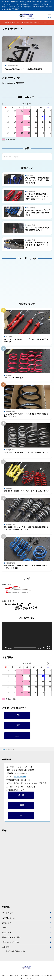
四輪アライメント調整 (11, 937)
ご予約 (17, 715)
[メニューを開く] (50, 16)
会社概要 (6, 947)
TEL (17, 736)
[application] (27, 636)
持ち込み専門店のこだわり (16, 951)
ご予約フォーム (9, 918)
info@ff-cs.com (20, 777)
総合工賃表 (7, 932)
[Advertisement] (19, 279)
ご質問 (17, 725)
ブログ (5, 927)
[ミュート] (44, 648)
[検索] (49, 157)
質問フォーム (8, 923)
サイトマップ (8, 913)
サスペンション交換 (10, 942)
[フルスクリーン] (48, 648)
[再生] (6, 648)
